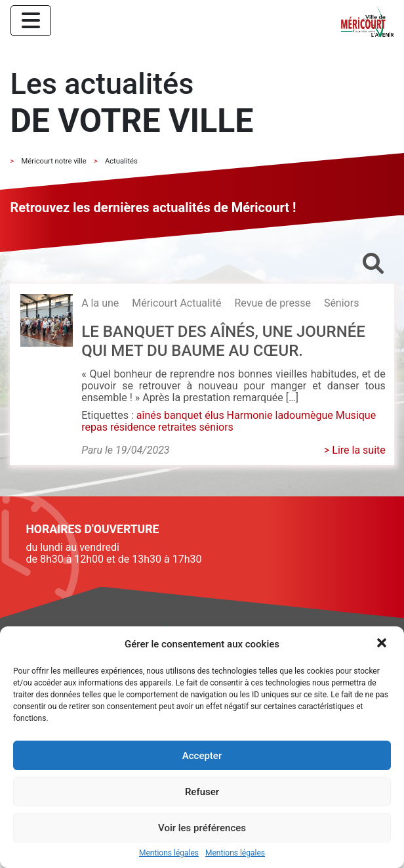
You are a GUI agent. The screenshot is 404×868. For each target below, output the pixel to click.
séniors (216, 427)
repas (94, 427)
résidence (133, 427)
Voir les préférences (202, 828)
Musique (356, 415)
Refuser (202, 792)
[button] (383, 644)
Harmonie (250, 415)
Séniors (342, 303)
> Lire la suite (355, 450)
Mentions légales (169, 853)
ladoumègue (304, 415)
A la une (100, 303)
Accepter (202, 756)
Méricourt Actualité (176, 303)
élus (214, 415)
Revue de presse (272, 303)
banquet (183, 415)
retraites (177, 427)
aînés (149, 415)
